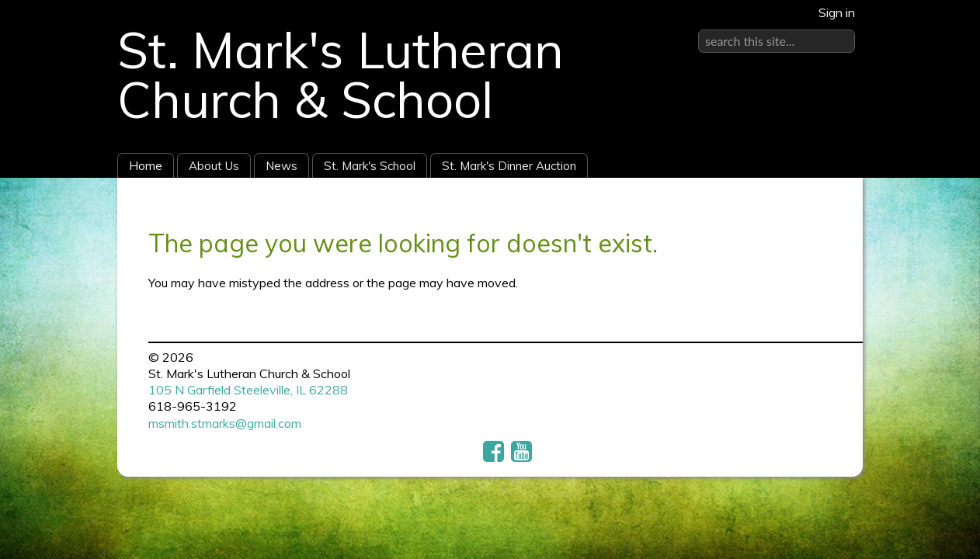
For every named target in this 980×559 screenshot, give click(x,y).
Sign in (837, 12)
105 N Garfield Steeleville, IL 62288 (248, 390)
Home (146, 166)
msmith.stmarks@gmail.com (225, 423)
